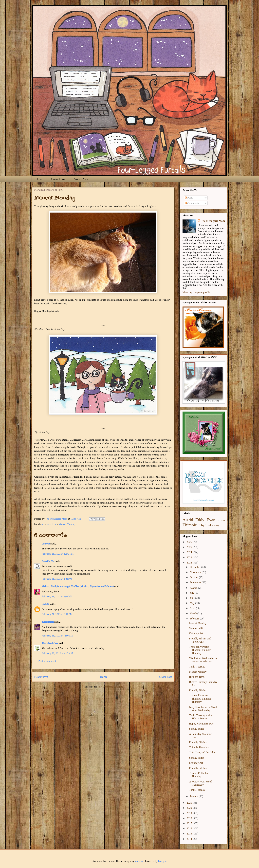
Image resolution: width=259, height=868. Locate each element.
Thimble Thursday (199, 747)
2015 (190, 834)
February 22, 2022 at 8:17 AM (57, 653)
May (193, 603)
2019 (190, 813)
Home (39, 179)
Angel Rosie (58, 179)
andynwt (139, 861)
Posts (189, 198)
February (195, 619)
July (192, 593)
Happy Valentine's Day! (202, 724)
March (194, 613)
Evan (55, 524)
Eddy (200, 520)
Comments (192, 203)
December (196, 567)
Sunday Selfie (196, 628)
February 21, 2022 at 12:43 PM (58, 554)
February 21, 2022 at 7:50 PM (57, 636)
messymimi (48, 622)
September (196, 582)
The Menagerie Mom (213, 221)
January (194, 796)
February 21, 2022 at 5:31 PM (57, 597)
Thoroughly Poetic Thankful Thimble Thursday (200, 650)
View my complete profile (196, 292)
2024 (190, 552)
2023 (190, 557)
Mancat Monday (67, 524)
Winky (217, 526)
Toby (201, 525)
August (194, 588)
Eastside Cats (49, 561)
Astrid (188, 520)
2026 (190, 542)
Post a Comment (47, 661)
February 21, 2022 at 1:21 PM (57, 579)
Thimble (190, 525)
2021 (190, 803)
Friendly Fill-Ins (198, 690)
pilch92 (45, 604)
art (44, 524)
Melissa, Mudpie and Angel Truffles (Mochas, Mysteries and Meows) (78, 587)
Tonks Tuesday (197, 667)
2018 (190, 818)
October (194, 577)
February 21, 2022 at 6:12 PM (57, 614)
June (193, 598)
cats (49, 524)
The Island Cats (50, 643)
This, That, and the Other (202, 752)
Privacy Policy (82, 179)
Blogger (162, 861)
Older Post (166, 677)
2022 (190, 563)
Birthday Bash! (197, 677)
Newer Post (41, 677)
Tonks (209, 525)
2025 (190, 547)
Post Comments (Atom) (110, 687)
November (196, 572)
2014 (190, 839)
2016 (190, 828)
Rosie (221, 520)
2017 (190, 823)
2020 (190, 808)
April (193, 608)
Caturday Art (196, 633)
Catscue (46, 544)
